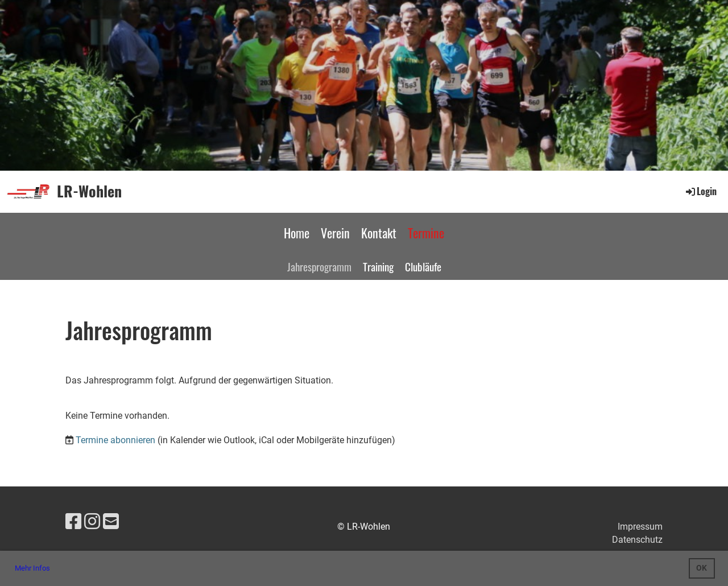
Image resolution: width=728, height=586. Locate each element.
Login (700, 191)
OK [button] (702, 568)
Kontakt (379, 233)
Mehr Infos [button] (32, 568)
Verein (335, 233)
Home (297, 233)
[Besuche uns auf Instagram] (92, 522)
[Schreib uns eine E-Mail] (111, 522)
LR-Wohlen (89, 191)
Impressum (640, 527)
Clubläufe (423, 266)
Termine (426, 233)
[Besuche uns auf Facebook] (73, 522)
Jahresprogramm (319, 266)
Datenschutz (637, 540)
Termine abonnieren (115, 440)
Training (378, 266)
